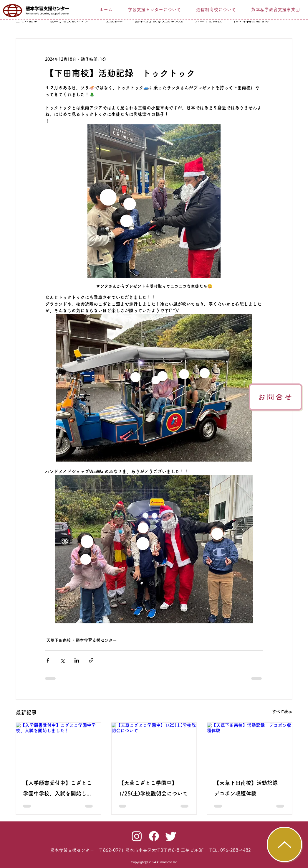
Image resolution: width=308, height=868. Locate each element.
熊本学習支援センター (96, 640)
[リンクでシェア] (91, 660)
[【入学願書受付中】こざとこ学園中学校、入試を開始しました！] (58, 747)
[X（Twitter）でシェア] (62, 660)
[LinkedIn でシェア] (77, 660)
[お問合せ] (275, 397)
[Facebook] (154, 836)
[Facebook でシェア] (48, 660)
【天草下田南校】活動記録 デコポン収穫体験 (249, 788)
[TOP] (284, 844)
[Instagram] (137, 836)
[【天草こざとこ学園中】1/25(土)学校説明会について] (154, 747)
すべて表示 (282, 711)
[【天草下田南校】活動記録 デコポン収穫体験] (250, 747)
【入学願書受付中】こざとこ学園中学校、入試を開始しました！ (57, 789)
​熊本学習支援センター (72, 850)
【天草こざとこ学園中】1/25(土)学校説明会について (153, 788)
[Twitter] (171, 836)
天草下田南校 (59, 640)
